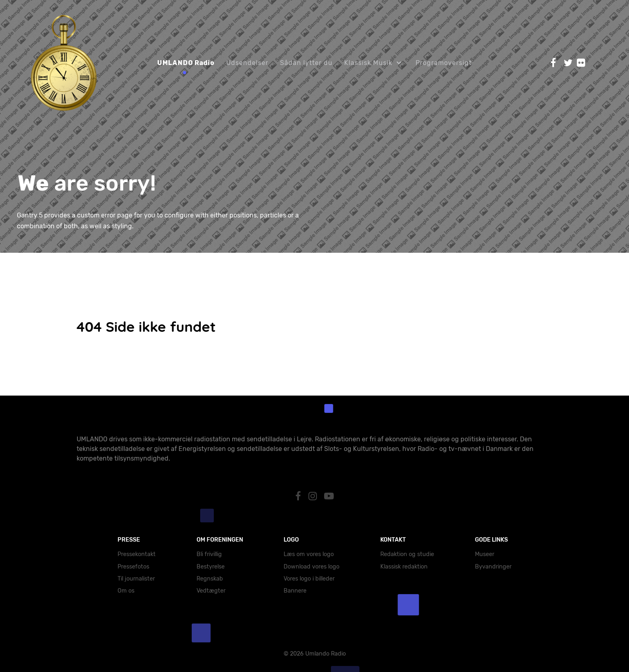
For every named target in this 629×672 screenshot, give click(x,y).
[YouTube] (329, 496)
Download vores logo (311, 567)
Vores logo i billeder (309, 579)
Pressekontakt (137, 554)
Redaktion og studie (407, 554)
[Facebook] (299, 496)
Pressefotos (133, 567)
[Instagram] (314, 496)
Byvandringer (493, 567)
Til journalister (136, 579)
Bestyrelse (211, 567)
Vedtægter (211, 591)
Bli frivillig (209, 554)
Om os (126, 591)
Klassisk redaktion (404, 567)
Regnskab (210, 579)
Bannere (295, 591)
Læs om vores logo (309, 554)
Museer (485, 554)
